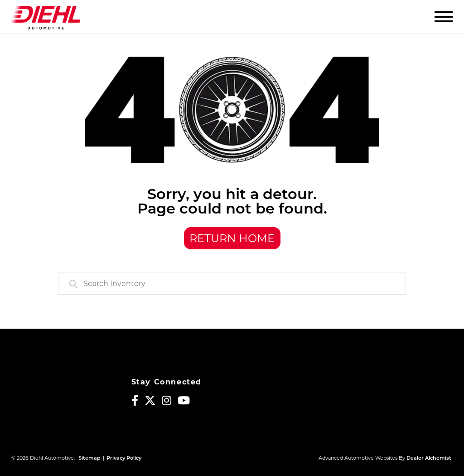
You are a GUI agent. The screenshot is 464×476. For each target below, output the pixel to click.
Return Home (232, 238)
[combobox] (232, 283)
